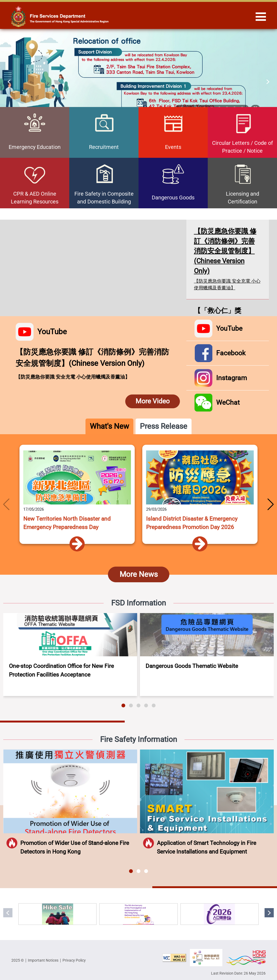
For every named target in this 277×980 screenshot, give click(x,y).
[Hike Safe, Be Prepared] (57, 914)
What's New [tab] (109, 426)
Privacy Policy (74, 960)
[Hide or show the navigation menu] (261, 16)
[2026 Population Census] (220, 914)
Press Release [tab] (164, 426)
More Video (153, 401)
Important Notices (43, 960)
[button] (9, 82)
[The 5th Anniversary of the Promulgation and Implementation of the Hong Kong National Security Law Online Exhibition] (138, 914)
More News (139, 574)
